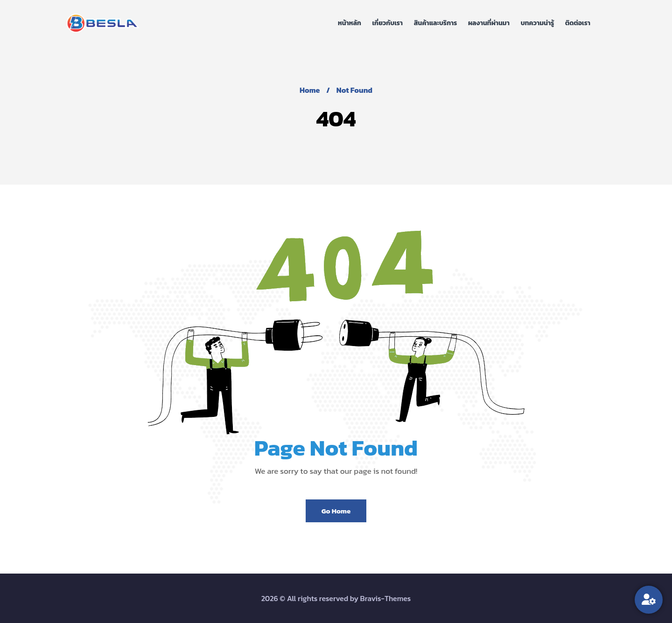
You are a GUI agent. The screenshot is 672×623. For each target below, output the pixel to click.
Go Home (336, 511)
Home (310, 90)
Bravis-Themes (386, 598)
